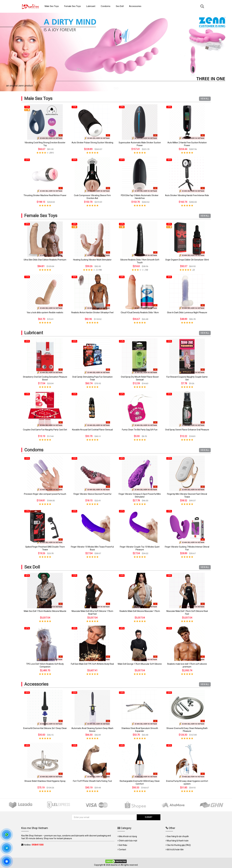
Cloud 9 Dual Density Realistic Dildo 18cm (140, 313)
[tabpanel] (116, 52)
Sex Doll (32, 567)
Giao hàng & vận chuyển (178, 836)
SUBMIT (149, 817)
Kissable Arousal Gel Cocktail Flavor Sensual (92, 430)
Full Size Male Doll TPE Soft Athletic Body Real (92, 664)
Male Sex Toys (38, 98)
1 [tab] (115, 88)
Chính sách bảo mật (128, 841)
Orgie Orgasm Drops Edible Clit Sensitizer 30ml (187, 260)
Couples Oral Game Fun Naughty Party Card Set (45, 430)
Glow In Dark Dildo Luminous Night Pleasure (187, 313)
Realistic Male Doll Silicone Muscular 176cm (140, 611)
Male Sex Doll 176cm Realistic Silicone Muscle (45, 611)
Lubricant (34, 333)
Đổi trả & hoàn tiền (175, 850)
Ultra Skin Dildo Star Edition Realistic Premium (45, 260)
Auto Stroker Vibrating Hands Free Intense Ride (187, 195)
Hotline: (34, 845)
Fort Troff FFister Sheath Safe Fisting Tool (92, 781)
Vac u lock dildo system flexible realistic (45, 313)
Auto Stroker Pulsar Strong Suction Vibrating (92, 143)
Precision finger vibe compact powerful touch (45, 494)
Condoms (34, 450)
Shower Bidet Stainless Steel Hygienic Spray (45, 781)
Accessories (36, 684)
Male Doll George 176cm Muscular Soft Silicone (140, 664)
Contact (122, 850)
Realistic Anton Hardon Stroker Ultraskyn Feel (92, 313)
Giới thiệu (123, 845)
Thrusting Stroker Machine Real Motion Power (45, 195)
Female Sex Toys (41, 216)
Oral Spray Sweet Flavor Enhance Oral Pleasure (187, 430)
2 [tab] (117, 88)
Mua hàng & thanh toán (178, 841)
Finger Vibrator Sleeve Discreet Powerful (92, 494)
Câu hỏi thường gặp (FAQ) (179, 845)
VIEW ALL (205, 99)
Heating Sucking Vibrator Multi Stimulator (92, 260)
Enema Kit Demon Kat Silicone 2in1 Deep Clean (45, 728)
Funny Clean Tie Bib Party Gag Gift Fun (140, 430)
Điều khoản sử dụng (128, 836)
